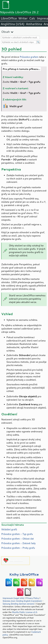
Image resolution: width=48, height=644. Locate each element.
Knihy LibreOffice (24, 574)
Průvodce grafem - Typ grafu (17, 534)
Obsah (6, 32)
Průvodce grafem (29, 57)
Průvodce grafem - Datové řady (18, 543)
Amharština (34, 24)
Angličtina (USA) (13, 24)
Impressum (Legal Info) (13, 598)
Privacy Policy (33, 598)
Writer (23, 18)
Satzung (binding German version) (18, 604)
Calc (32, 18)
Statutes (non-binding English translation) (22, 601)
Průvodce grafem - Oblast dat (18, 539)
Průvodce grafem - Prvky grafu (18, 548)
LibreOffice (9, 18)
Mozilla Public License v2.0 (25, 612)
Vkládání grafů (9, 529)
